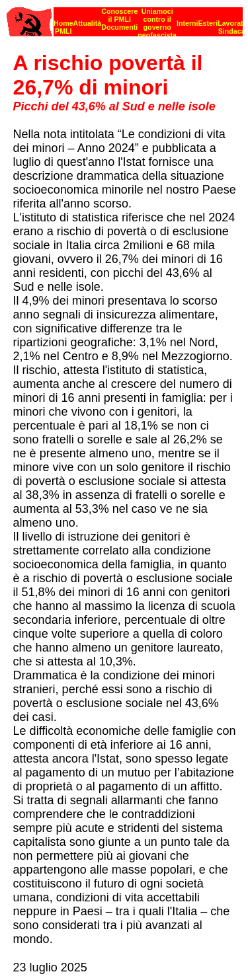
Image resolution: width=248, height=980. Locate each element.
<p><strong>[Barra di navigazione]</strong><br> (125, 18)
